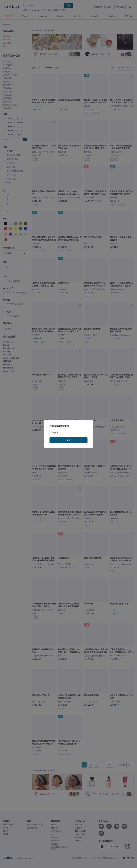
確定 (68, 440)
